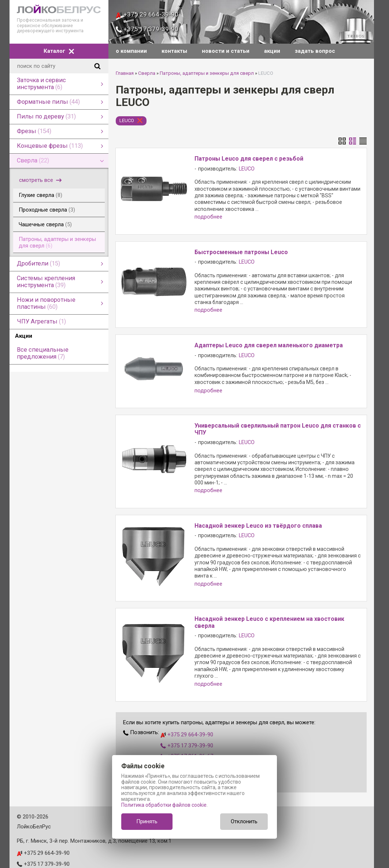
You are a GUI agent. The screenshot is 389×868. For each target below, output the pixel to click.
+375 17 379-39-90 (147, 29)
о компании (131, 51)
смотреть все (40, 180)
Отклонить (244, 821)
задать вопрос (315, 51)
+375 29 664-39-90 (147, 14)
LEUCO (127, 120)
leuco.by (27, 862)
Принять (147, 821)
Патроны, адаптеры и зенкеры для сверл (207, 73)
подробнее (208, 217)
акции (272, 51)
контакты (174, 51)
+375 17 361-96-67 (187, 722)
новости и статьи (226, 51)
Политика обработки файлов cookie (164, 805)
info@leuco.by (34, 851)
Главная (125, 73)
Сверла (147, 73)
